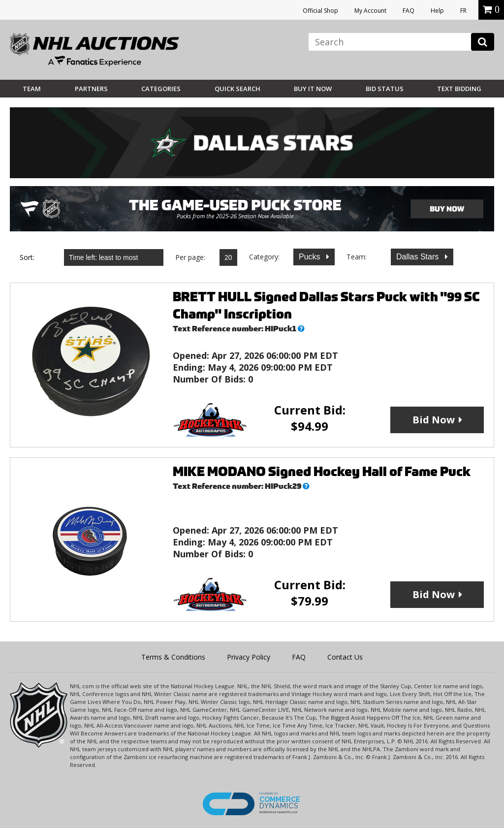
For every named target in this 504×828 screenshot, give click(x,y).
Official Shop (320, 11)
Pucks (311, 257)
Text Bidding (459, 89)
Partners (91, 89)
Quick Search (237, 89)
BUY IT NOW (313, 89)
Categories (161, 89)
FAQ (409, 11)
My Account (370, 11)
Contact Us (345, 657)
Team (32, 89)
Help (437, 11)
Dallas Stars (419, 257)
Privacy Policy (249, 657)
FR (463, 11)
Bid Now (434, 420)
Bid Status (385, 89)
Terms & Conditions (173, 657)
